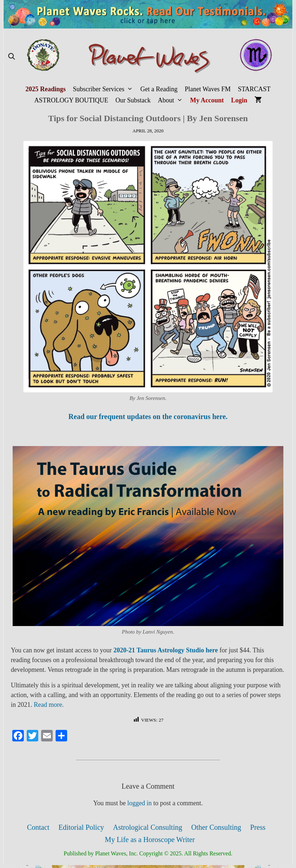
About (172, 100)
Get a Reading (159, 89)
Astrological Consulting (148, 827)
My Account (207, 100)
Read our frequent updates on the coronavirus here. (148, 417)
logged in (140, 803)
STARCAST (254, 89)
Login (239, 100)
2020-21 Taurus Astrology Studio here (166, 650)
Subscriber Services (105, 89)
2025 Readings (45, 89)
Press (258, 827)
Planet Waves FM (208, 89)
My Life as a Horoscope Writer (150, 840)
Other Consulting (216, 827)
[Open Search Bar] (11, 57)
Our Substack (133, 100)
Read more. (49, 705)
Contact (38, 827)
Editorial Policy (81, 827)
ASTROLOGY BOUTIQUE (71, 100)
